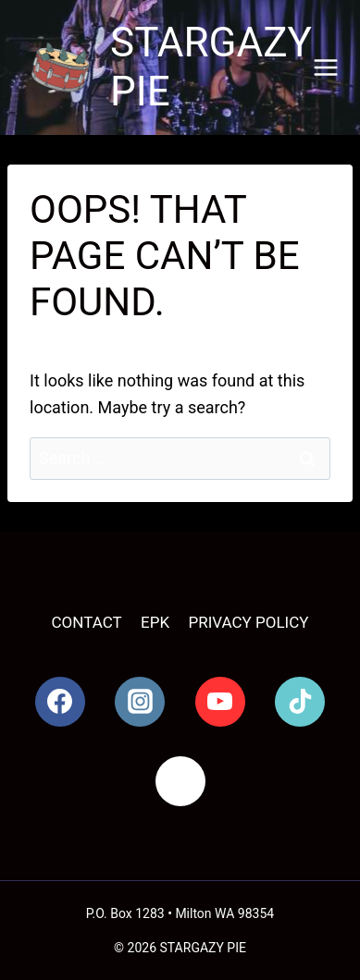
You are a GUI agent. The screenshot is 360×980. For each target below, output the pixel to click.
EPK (155, 622)
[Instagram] (140, 702)
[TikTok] (300, 702)
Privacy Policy (248, 622)
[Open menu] (326, 67)
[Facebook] (60, 702)
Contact (87, 622)
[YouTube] (220, 702)
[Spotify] (180, 781)
